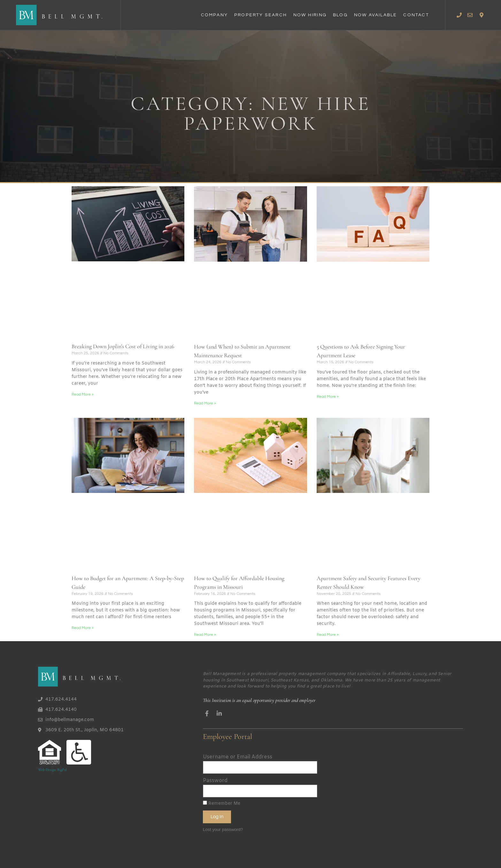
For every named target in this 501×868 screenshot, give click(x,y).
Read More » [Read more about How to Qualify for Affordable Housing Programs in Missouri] (205, 635)
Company (214, 15)
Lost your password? (223, 829)
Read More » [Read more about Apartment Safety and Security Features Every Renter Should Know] (328, 635)
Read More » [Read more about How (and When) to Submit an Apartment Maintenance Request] (205, 403)
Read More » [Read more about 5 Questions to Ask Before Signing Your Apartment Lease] (328, 397)
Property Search (261, 15)
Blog (340, 15)
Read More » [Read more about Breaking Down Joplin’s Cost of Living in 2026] (83, 394)
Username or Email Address (238, 757)
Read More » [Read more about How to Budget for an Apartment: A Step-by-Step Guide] (83, 628)
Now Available (376, 15)
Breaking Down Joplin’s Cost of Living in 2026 (123, 346)
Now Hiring (310, 15)
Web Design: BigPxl (52, 770)
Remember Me (222, 804)
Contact (416, 15)
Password (215, 781)
